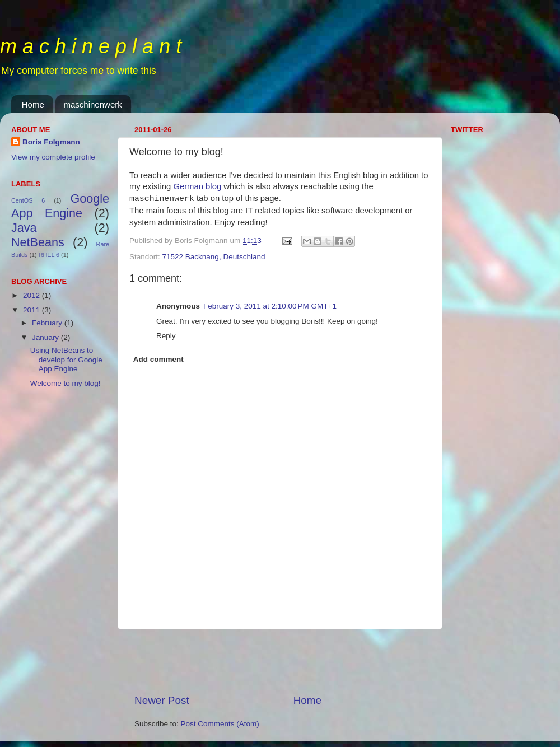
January (46, 337)
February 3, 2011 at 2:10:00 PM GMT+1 (270, 306)
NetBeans (38, 242)
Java (24, 228)
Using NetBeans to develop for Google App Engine (66, 359)
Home (33, 104)
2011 (32, 310)
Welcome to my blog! (66, 383)
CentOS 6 (28, 200)
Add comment (158, 359)
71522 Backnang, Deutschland (214, 257)
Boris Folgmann (51, 142)
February (48, 323)
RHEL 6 (49, 255)
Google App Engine (60, 206)
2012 (32, 295)
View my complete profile (53, 157)
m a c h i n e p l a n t (91, 46)
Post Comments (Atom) (220, 724)
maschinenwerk (93, 104)
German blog (197, 186)
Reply (166, 336)
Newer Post (162, 700)
